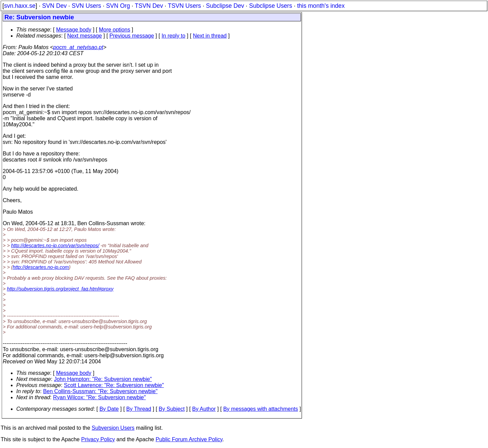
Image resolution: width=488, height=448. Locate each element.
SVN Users (86, 6)
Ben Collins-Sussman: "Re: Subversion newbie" (100, 391)
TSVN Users (184, 6)
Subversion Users (113, 428)
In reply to (174, 36)
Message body (74, 30)
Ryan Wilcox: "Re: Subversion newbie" (100, 397)
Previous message (132, 36)
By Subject (171, 409)
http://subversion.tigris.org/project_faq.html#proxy (60, 289)
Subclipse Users (271, 6)
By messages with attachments (261, 409)
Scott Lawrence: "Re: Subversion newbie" (114, 385)
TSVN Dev (149, 6)
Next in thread (210, 36)
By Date (109, 409)
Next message (84, 36)
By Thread (139, 409)
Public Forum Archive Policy (189, 439)
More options (115, 30)
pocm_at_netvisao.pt (78, 47)
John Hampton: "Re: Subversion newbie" (103, 379)
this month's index (321, 6)
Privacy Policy (98, 439)
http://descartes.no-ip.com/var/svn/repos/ (55, 246)
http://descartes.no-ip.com (41, 267)
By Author (204, 409)
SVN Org (118, 6)
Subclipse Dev (225, 6)
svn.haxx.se (20, 6)
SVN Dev (54, 6)
